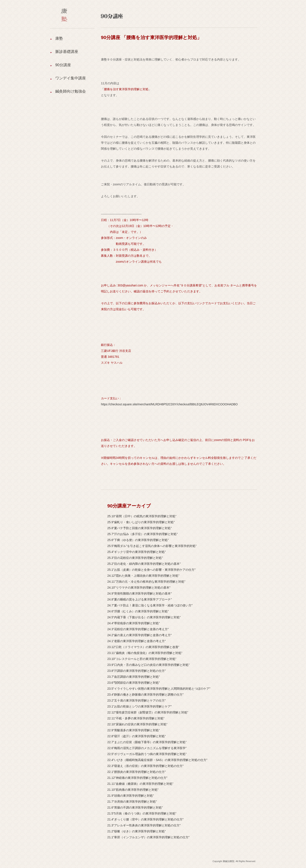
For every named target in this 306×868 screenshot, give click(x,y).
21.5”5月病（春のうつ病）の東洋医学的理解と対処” (142, 813)
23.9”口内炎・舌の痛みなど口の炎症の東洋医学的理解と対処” (148, 665)
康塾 (59, 38)
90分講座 (63, 66)
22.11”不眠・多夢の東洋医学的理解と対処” (136, 718)
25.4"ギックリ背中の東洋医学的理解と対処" (137, 552)
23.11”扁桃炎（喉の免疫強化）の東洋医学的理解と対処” (145, 653)
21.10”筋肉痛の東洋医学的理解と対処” (133, 790)
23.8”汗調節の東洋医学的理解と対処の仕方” (137, 671)
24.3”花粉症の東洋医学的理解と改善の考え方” (138, 629)
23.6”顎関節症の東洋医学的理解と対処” (134, 683)
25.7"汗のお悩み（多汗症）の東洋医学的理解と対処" (142, 534)
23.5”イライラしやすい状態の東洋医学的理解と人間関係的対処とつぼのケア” (159, 689)
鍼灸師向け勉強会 (71, 93)
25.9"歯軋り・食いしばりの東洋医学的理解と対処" (141, 522)
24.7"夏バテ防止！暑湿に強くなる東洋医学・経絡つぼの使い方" (150, 605)
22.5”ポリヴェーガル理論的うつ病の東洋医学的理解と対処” (147, 754)
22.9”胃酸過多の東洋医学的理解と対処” (134, 730)
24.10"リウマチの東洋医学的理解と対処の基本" (139, 588)
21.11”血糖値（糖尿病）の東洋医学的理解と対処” (140, 784)
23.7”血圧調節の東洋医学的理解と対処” (134, 677)
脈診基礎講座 (67, 52)
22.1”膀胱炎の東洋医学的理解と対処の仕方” (137, 772)
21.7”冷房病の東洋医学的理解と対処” (132, 802)
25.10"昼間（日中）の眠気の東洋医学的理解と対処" (142, 516)
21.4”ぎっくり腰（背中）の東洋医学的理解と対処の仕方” (145, 819)
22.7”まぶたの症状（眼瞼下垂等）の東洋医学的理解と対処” (147, 742)
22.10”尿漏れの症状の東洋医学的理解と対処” (137, 724)
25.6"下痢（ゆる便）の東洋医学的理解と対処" (138, 540)
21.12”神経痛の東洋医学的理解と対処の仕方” (137, 778)
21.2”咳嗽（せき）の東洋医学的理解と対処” (137, 831)
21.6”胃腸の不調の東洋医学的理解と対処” (135, 807)
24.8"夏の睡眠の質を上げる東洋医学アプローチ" (140, 599)
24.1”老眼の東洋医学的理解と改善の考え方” (137, 641)
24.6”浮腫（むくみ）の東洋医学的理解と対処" (138, 611)
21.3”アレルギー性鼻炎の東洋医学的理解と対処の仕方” (144, 825)
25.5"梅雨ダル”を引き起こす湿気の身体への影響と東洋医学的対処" (152, 546)
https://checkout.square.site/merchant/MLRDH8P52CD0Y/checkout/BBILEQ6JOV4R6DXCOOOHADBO (169, 404)
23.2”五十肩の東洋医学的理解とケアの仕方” (137, 700)
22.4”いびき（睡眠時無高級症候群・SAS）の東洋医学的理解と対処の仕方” (157, 760)
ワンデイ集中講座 (71, 79)
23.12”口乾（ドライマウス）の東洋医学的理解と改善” (143, 647)
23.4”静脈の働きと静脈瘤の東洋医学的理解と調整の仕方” (145, 695)
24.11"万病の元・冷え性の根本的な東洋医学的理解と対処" (146, 582)
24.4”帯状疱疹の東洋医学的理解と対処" (134, 623)
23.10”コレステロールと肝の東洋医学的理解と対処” (142, 659)
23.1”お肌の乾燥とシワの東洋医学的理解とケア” (140, 706)
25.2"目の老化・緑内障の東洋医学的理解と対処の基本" (144, 564)
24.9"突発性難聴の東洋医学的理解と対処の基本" (140, 593)
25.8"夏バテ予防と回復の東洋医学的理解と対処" (140, 528)
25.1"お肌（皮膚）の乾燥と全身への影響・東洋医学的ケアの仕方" (151, 570)
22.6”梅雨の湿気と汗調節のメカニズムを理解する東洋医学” (147, 748)
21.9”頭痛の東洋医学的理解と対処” (131, 796)
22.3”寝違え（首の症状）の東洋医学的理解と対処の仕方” (145, 766)
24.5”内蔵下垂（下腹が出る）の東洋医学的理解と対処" (144, 617)
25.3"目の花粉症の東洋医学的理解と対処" (135, 558)
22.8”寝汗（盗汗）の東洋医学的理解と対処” (137, 736)
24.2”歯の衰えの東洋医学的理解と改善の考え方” (140, 635)
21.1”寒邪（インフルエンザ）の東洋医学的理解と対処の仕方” (148, 837)
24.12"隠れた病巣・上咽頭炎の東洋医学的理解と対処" (143, 576)
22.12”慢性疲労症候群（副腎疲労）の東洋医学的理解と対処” (148, 712)
